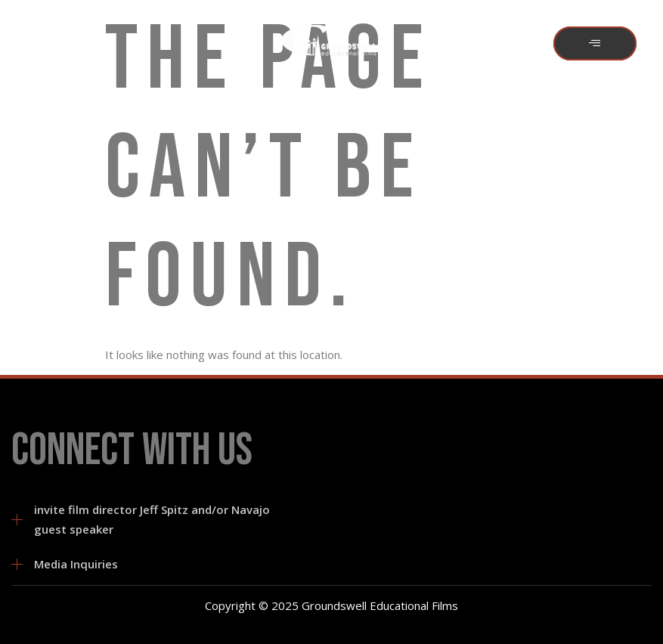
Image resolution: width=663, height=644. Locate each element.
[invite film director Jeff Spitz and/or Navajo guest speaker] (17, 520)
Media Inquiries (76, 564)
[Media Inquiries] (17, 564)
